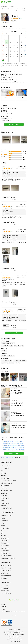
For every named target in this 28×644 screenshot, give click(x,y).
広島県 (13, 458)
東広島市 (5, 446)
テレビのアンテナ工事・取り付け (8, 481)
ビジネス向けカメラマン (6, 516)
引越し (3, 471)
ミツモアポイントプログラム (14, 637)
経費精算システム (5, 543)
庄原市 (17, 444)
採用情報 (3, 609)
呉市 (8, 442)
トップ (2, 458)
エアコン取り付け (5, 468)
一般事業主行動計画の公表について (14, 639)
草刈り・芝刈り (5, 488)
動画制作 (3, 526)
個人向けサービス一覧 (6, 566)
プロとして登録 (5, 586)
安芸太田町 (21, 448)
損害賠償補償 (4, 578)
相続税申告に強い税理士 (6, 508)
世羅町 (16, 450)
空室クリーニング (5, 498)
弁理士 (3, 523)
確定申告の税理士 (5, 503)
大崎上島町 (11, 450)
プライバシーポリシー (16, 630)
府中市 (9, 444)
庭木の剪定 (4, 476)
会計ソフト (4, 536)
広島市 (4, 442)
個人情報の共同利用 (19, 634)
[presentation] (4, 10)
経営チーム (4, 607)
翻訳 (2, 533)
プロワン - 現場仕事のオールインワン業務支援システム (13, 612)
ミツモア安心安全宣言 (6, 576)
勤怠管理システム (5, 538)
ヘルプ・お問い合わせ (6, 571)
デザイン (3, 531)
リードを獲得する (5, 588)
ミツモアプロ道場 (5, 591)
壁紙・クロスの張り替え (6, 483)
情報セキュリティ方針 (9, 634)
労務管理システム (5, 551)
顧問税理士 (4, 506)
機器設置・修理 (8, 458)
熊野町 (13, 448)
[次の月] (26, 31)
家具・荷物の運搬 (5, 486)
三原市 (16, 442)
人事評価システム (5, 548)
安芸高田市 (16, 446)
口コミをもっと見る (14, 333)
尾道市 (20, 442)
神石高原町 (22, 450)
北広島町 (5, 450)
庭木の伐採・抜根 (5, 478)
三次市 (13, 444)
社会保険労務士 (5, 521)
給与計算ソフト (5, 541)
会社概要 (3, 604)
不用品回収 (4, 473)
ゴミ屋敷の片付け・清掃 (6, 491)
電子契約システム (5, 546)
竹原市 (12, 442)
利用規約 (9, 630)
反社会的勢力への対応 (20, 632)
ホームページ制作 (5, 528)
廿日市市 (10, 446)
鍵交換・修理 (4, 496)
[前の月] (2, 31)
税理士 (3, 501)
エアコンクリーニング (6, 466)
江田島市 (22, 446)
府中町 (4, 448)
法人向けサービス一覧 (6, 568)
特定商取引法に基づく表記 (9, 632)
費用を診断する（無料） (14, 124)
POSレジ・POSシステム (7, 556)
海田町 (9, 448)
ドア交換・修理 (5, 493)
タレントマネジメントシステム (8, 558)
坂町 (17, 448)
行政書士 (3, 518)
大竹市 (21, 444)
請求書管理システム (6, 553)
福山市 (4, 444)
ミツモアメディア (5, 573)
